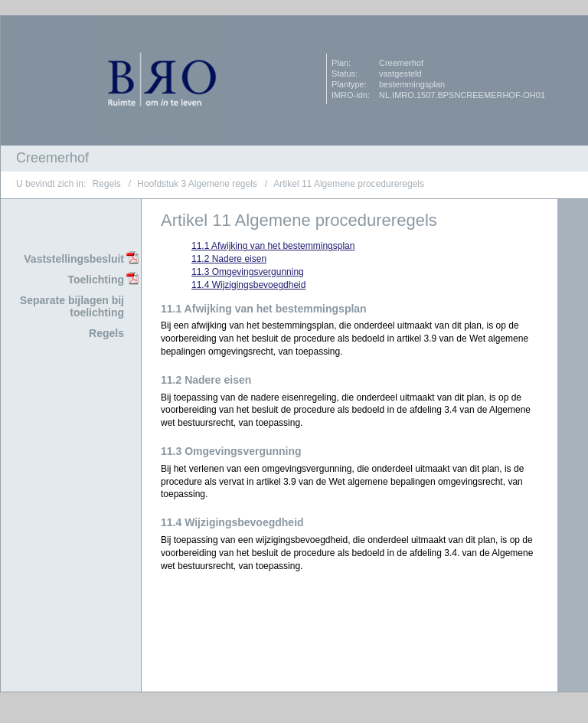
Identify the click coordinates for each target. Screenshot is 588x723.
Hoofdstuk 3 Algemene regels (197, 184)
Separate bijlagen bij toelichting (72, 307)
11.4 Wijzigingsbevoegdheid (248, 285)
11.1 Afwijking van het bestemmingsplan (273, 246)
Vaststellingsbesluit (74, 259)
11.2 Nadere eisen (229, 259)
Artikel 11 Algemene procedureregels (349, 184)
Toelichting (96, 280)
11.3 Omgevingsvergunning (248, 272)
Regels (106, 184)
